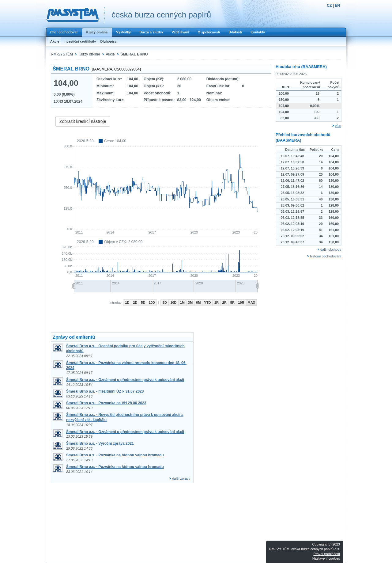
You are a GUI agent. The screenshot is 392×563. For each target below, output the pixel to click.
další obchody (331, 249)
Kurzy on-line (97, 32)
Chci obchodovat (64, 32)
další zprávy (181, 478)
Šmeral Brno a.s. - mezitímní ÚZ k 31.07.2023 (105, 391)
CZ (329, 6)
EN (337, 6)
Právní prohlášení (327, 554)
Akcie (55, 41)
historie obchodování (326, 256)
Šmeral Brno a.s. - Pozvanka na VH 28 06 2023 (106, 403)
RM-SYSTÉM (62, 54)
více (338, 126)
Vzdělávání (180, 32)
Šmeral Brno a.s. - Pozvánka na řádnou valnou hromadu (115, 455)
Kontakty (258, 32)
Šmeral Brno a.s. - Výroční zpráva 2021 (100, 443)
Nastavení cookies (326, 558)
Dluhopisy (109, 41)
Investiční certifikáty (80, 41)
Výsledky (123, 32)
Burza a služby (151, 32)
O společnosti (209, 32)
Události (235, 32)
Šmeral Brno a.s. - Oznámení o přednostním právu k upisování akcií (125, 380)
